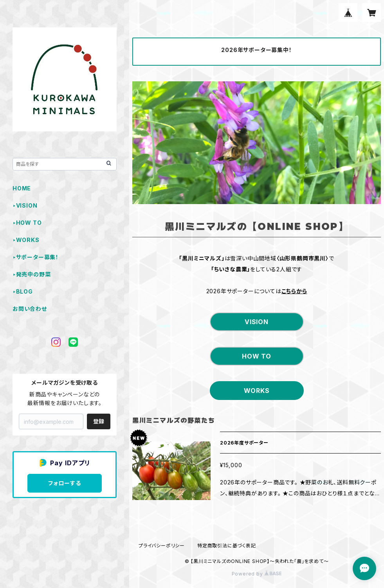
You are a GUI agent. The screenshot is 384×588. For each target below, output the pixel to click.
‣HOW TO (27, 223)
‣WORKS (26, 240)
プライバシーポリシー (162, 546)
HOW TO (257, 356)
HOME (22, 188)
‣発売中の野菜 (32, 274)
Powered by (257, 574)
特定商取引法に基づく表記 (227, 546)
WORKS (257, 391)
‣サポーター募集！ (36, 257)
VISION (257, 322)
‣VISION (25, 205)
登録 (99, 421)
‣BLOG (23, 291)
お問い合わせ (30, 309)
